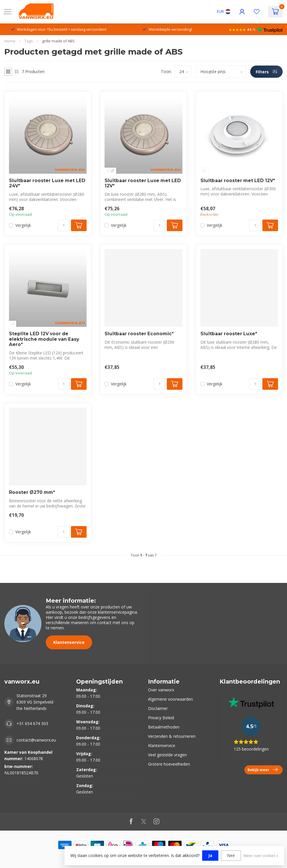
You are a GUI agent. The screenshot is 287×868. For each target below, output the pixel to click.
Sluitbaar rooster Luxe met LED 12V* (143, 183)
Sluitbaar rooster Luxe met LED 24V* (47, 183)
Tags (29, 41)
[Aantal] (64, 225)
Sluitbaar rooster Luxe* (229, 334)
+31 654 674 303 (32, 723)
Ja (210, 855)
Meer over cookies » (261, 856)
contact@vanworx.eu (36, 740)
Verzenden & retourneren (172, 736)
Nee (231, 855)
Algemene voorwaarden (170, 699)
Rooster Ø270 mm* (32, 492)
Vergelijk (23, 225)
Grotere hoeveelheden (169, 764)
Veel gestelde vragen (167, 755)
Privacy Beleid (161, 718)
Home (10, 41)
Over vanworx (161, 690)
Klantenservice (69, 642)
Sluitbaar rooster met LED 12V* (238, 181)
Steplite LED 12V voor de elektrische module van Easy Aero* (44, 339)
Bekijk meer (263, 770)
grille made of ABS (58, 41)
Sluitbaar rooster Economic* (139, 334)
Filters (266, 72)
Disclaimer (158, 708)
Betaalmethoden (164, 727)
